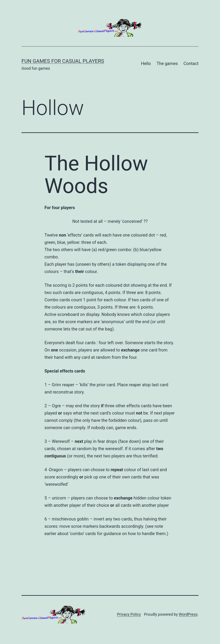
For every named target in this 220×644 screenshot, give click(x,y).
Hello (146, 63)
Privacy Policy (129, 614)
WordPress (188, 614)
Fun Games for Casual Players (63, 61)
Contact (191, 63)
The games (167, 63)
